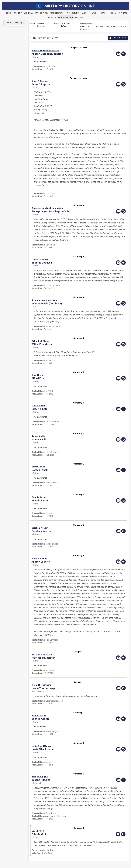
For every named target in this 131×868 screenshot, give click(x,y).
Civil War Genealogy (42, 25)
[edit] (123, 54)
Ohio (57, 23)
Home (33, 23)
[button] (64, 51)
